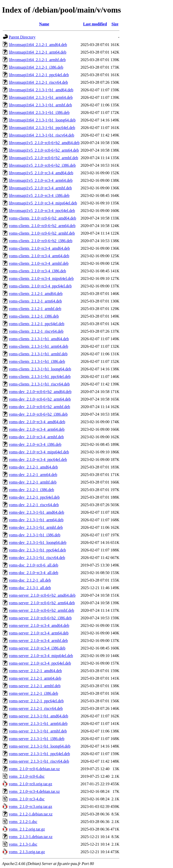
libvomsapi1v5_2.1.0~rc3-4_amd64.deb (41, 173)
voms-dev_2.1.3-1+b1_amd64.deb (36, 512)
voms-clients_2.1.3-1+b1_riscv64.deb (39, 384)
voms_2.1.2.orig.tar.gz (27, 829)
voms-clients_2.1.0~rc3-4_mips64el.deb (41, 278)
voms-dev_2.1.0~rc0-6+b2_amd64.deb (40, 392)
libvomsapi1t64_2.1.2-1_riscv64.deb (38, 82)
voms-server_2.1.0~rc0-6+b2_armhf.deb (41, 610)
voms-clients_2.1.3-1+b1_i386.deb (37, 361)
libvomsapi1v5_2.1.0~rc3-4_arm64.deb (41, 180)
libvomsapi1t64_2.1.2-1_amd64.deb (38, 45)
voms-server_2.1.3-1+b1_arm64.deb (38, 724)
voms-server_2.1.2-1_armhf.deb (35, 686)
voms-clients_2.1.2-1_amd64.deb (36, 294)
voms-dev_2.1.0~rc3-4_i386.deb (35, 444)
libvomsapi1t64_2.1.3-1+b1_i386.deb (39, 113)
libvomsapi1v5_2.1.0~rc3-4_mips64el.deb (43, 203)
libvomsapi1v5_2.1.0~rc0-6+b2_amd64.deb (44, 143)
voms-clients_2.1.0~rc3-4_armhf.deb (39, 263)
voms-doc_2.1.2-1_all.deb (30, 580)
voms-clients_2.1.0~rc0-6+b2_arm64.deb (42, 226)
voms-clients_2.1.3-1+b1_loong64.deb (40, 369)
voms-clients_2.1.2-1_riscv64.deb (36, 331)
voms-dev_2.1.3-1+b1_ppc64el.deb (37, 550)
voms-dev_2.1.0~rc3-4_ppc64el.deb (38, 460)
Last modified (95, 24)
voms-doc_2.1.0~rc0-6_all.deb (34, 565)
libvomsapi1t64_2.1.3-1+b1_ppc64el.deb (42, 128)
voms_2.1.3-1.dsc (23, 844)
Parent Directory (22, 37)
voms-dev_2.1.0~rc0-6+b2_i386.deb (38, 414)
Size (115, 24)
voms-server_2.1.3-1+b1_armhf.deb (38, 731)
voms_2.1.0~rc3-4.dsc (27, 799)
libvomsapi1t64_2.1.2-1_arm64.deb (38, 52)
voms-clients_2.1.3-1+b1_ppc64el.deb (40, 377)
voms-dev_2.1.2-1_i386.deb (31, 490)
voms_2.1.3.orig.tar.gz (27, 852)
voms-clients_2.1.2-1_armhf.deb (35, 309)
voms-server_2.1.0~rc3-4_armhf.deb (38, 641)
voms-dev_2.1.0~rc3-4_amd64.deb (37, 422)
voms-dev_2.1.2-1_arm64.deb (33, 475)
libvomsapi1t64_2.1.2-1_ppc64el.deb (39, 75)
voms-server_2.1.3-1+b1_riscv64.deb (39, 761)
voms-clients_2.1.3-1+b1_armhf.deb (38, 354)
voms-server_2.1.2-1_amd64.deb (35, 671)
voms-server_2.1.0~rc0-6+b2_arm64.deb (42, 603)
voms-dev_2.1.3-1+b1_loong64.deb (38, 542)
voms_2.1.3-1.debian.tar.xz (31, 837)
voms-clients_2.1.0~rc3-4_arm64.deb (39, 256)
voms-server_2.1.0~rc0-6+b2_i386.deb (40, 618)
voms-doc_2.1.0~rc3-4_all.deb (34, 573)
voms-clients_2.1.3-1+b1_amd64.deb (39, 339)
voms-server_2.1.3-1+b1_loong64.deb (40, 746)
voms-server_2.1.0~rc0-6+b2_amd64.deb (42, 595)
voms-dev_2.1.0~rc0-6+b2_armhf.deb (39, 407)
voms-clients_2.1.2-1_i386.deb (34, 316)
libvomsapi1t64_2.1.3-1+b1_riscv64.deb (41, 135)
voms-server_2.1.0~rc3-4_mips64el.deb (41, 656)
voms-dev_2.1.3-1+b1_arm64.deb (36, 520)
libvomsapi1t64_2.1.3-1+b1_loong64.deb (42, 120)
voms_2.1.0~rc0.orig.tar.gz (31, 784)
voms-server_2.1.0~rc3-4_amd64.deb (39, 625)
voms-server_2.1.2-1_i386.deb (33, 693)
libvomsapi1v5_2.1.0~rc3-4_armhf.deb (40, 188)
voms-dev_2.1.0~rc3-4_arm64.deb (37, 429)
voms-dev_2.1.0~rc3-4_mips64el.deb (39, 452)
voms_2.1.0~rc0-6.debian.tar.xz (34, 769)
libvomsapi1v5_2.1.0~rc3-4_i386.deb (39, 196)
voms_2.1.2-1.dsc (23, 822)
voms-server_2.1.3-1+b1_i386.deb (37, 739)
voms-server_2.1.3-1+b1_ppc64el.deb (39, 754)
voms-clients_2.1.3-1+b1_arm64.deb (38, 346)
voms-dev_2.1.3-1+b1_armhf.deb (36, 527)
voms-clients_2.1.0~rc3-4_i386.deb (37, 271)
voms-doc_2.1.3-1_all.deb (30, 588)
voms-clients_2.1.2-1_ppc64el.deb (37, 324)
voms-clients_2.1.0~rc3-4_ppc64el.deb (40, 286)
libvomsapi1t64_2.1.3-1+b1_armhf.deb (40, 105)
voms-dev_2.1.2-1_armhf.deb (33, 482)
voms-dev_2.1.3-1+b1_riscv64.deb (37, 558)
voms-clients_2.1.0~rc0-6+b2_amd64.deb (42, 218)
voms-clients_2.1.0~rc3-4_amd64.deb (39, 248)
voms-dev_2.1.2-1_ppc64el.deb (34, 497)
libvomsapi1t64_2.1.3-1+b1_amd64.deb (41, 90)
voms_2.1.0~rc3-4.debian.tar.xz (34, 791)
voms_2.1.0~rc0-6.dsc (27, 776)
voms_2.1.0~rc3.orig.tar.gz (31, 807)
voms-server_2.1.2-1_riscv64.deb (36, 708)
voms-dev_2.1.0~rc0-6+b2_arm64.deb (40, 399)
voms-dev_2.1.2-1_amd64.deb (33, 467)
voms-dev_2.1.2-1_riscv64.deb (34, 505)
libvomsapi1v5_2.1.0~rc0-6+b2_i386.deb (42, 165)
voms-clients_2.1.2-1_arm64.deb (35, 301)
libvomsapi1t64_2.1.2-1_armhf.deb (37, 60)
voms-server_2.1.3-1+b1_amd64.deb (38, 716)
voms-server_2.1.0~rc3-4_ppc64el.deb (40, 663)
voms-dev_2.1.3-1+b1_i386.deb (35, 535)
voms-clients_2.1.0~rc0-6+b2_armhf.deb (42, 233)
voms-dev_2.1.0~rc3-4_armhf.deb (36, 437)
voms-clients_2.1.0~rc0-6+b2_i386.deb (41, 241)
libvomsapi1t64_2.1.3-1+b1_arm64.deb (41, 97)
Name (44, 24)
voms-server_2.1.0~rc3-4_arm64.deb (39, 633)
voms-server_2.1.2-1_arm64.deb (35, 678)
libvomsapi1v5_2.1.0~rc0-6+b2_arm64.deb (44, 150)
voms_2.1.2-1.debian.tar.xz (31, 814)
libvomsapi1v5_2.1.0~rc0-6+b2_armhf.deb (44, 158)
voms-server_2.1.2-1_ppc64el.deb (36, 701)
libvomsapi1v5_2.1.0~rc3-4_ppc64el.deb (42, 211)
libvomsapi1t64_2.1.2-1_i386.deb (36, 67)
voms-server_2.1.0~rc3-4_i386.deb (37, 648)
